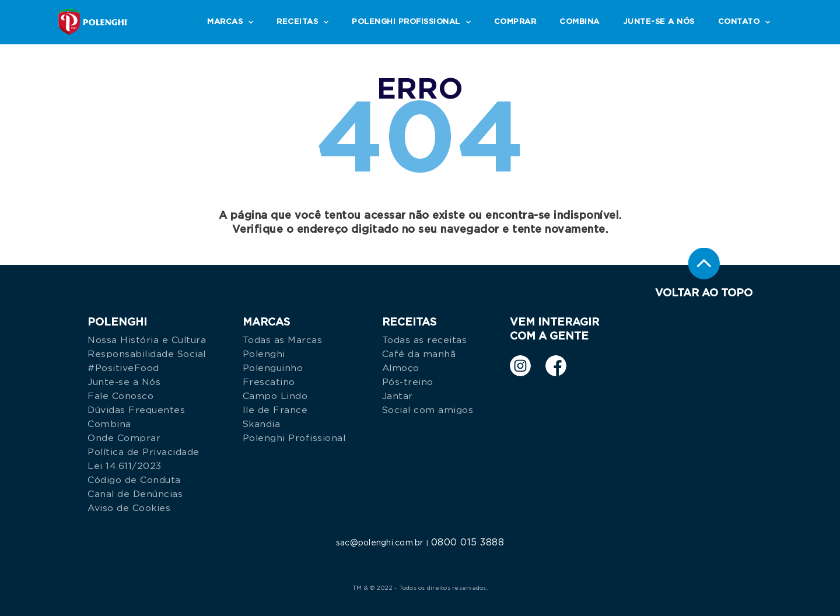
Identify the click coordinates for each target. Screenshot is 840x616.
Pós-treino (408, 382)
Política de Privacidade (143, 452)
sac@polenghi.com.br (380, 543)
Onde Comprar (124, 438)
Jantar (398, 396)
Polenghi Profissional (294, 438)
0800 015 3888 (468, 542)
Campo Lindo (275, 396)
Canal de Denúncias (135, 494)
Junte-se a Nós (124, 382)
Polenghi (264, 354)
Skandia (262, 424)
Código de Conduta (134, 480)
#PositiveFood (123, 368)
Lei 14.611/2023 (125, 466)
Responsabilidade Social (147, 354)
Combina (109, 424)
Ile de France (275, 410)
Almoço (401, 368)
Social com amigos (428, 410)
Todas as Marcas (283, 340)
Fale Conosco (120, 396)
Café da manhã (419, 354)
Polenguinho (273, 368)
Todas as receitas (425, 340)
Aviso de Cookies (129, 508)
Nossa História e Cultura (147, 340)
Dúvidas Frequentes (136, 410)
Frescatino (269, 382)
